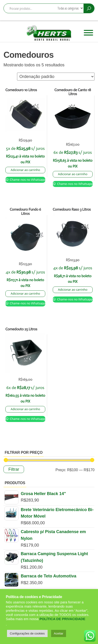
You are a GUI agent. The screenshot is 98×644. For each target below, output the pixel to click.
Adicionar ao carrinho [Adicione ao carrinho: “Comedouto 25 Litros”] (25, 409)
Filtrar (14, 469)
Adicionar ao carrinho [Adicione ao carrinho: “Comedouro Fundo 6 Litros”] (25, 294)
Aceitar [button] (59, 633)
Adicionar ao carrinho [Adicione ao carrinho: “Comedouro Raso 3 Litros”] (73, 290)
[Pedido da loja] (56, 77)
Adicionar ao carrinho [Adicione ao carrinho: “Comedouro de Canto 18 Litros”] (73, 174)
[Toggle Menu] (88, 33)
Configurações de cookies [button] (27, 633)
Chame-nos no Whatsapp (27, 180)
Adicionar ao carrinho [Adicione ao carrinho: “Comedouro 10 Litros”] (25, 170)
